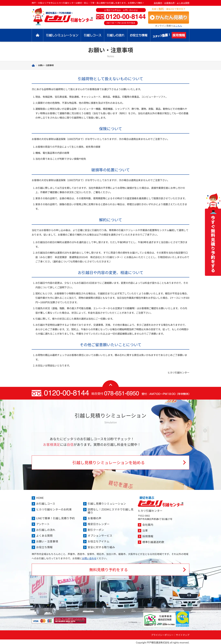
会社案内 (158, 3)
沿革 (145, 530)
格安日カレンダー (99, 524)
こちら (179, 26)
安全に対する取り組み (101, 547)
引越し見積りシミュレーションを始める (109, 462)
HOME (40, 498)
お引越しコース (46, 504)
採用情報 (170, 35)
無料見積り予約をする (109, 570)
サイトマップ (183, 635)
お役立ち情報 (139, 35)
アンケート (43, 524)
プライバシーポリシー (162, 635)
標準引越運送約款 (153, 542)
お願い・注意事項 (47, 541)
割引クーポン (96, 530)
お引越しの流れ (46, 530)
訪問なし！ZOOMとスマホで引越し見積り (111, 511)
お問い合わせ (89, 558)
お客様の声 (169, 3)
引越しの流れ (116, 35)
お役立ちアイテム (99, 541)
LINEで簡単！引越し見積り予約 (55, 518)
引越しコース (93, 35)
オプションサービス (100, 536)
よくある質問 (183, 3)
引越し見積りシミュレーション (62, 35)
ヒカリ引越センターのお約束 (54, 509)
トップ (37, 35)
